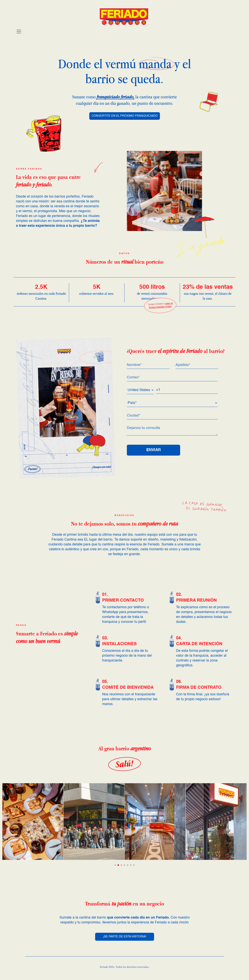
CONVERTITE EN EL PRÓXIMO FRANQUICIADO (125, 116)
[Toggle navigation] (19, 31)
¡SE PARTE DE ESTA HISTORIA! (125, 937)
